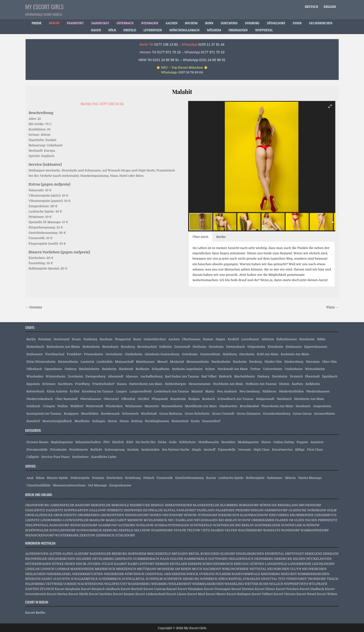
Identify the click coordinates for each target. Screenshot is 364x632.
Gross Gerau (302, 414)
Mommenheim (198, 362)
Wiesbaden (35, 376)
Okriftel (143, 399)
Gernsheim (114, 354)
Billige (300, 450)
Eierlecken (115, 478)
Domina (98, 478)
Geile (173, 442)
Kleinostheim (68, 362)
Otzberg (71, 369)
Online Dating (284, 442)
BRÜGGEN (180, 554)
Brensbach (110, 347)
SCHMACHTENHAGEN (172, 525)
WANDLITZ (272, 530)
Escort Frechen (287, 589)
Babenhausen (287, 339)
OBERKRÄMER (263, 520)
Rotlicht (96, 450)
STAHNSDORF (162, 530)
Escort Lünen (176, 594)
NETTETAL (258, 569)
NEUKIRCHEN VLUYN (284, 569)
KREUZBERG (279, 515)
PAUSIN (311, 520)
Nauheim (240, 362)
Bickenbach (35, 347)
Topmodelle (227, 450)
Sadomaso (275, 478)
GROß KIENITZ (65, 515)
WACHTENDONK (90, 584)
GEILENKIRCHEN (61, 559)
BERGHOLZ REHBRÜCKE (130, 505)
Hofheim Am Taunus (261, 384)
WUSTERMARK (67, 535)
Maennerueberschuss (69, 485)
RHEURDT (289, 574)
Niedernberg (294, 362)
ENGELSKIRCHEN (250, 554)
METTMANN (147, 569)
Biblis (321, 339)
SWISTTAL (269, 579)
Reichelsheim (89, 369)
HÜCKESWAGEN (38, 564)
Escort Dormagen (217, 589)
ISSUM (81, 564)
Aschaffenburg (151, 376)
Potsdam (45, 339)
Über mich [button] (200, 237)
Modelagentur (248, 442)
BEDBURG (120, 554)
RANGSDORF (59, 525)
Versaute (245, 450)
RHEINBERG (270, 574)
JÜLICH (107, 564)
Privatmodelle (37, 450)
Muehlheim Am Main (201, 406)
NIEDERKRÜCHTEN (88, 574)
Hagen (220, 339)
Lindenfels (105, 362)
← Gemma (34, 307)
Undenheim (294, 369)
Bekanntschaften (88, 442)
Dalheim (166, 347)
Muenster (152, 406)
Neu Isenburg (250, 391)
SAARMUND (108, 525)
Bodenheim (91, 347)
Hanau (122, 384)
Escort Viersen (285, 594)
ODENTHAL (154, 574)
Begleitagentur (62, 442)
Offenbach (34, 369)
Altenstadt (116, 376)
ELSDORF (228, 554)
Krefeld (233, 339)
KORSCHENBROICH (218, 564)
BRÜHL (194, 554)
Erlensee (49, 384)
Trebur (255, 369)
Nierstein (313, 362)
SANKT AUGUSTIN (55, 579)
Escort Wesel (306, 594)
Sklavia (290, 478)
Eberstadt (312, 376)
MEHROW (135, 520)
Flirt (106, 442)
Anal (30, 478)
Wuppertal (123, 339)
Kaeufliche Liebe (104, 457)
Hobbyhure (187, 442)
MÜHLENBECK (155, 520)
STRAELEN (251, 579)
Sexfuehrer (80, 457)
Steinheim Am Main (309, 399)
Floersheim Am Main (277, 406)
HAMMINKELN (196, 559)
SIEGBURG (191, 579)
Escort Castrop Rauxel (160, 589)
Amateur (317, 442)
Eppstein (33, 384)
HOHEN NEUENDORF (166, 515)
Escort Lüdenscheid (150, 594)
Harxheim (247, 354)
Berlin (31, 339)
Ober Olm (330, 362)
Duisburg (90, 339)
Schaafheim (161, 369)
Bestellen (228, 442)
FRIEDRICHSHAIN (250, 510)
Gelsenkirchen (155, 339)
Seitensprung (115, 450)
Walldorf (77, 406)
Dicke (162, 442)
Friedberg (82, 384)
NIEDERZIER (114, 574)
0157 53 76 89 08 (191, 72)
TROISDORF (317, 579)
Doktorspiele (80, 478)
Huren (266, 442)
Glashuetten (228, 406)
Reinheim (109, 369)
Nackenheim (221, 362)
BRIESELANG (288, 505)
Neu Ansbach (227, 391)
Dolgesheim (256, 347)
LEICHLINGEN (323, 564)
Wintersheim (55, 376)
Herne (113, 421)
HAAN (165, 559)
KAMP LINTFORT (141, 564)
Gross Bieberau (171, 414)
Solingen (99, 421)
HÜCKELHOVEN (319, 559)
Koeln (195, 421)
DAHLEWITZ (35, 510)
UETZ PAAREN (213, 530)
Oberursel (111, 399)
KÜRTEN (257, 564)
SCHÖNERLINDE (267, 525)
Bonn (137, 339)
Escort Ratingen (239, 594)
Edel (130, 442)
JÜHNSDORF (207, 515)
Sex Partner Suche (176, 450)
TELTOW (193, 530)
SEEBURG (110, 530)
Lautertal (87, 362)
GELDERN (84, 559)
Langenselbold (140, 391)
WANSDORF (290, 530)
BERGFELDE (101, 505)
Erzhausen (35, 354)
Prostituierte (79, 450)
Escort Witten (327, 594)
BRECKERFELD (159, 554)
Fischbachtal (55, 354)
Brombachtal (147, 347)
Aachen (174, 339)
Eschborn (65, 384)
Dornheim (280, 376)
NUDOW (244, 520)
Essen (76, 339)
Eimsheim (275, 347)
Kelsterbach (35, 391)
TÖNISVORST (296, 579)
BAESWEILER (100, 554)
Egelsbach (330, 376)
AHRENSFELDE (62, 505)
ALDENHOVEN (37, 554)
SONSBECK (209, 579)
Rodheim (142, 369)
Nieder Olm (273, 362)
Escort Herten (57, 594)
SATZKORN (127, 525)
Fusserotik (165, 478)
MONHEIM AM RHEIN (174, 569)
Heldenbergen (175, 384)
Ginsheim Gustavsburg (162, 354)
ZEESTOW (87, 535)
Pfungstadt (160, 399)
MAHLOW (97, 520)
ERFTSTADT (295, 554)
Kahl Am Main (268, 354)
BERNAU (158, 505)
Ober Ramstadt (66, 399)
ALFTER (55, 554)
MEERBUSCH (105, 569)
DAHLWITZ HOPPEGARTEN (67, 510)
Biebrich (225, 376)
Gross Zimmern (249, 414)
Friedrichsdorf (103, 384)
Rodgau (194, 399)
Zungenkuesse (120, 485)
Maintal (197, 391)
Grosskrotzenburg (277, 414)
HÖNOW (190, 515)
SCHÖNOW (311, 525)
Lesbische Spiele (231, 478)
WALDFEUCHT (116, 584)
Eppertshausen (316, 347)
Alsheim (268, 339)
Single (197, 450)
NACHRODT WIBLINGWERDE (226, 569)
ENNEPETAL (275, 554)
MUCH (197, 569)
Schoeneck (130, 414)
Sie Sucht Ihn (146, 442)
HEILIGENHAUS (241, 559)
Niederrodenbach (40, 399)
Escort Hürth (78, 594)
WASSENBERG (139, 584)
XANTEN (32, 589)
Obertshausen (91, 399)
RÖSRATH (33, 579)
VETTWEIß (54, 584)
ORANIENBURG (38, 505)
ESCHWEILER (36, 559)
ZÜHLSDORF (125, 535)
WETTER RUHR (256, 584)
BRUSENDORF (310, 505)
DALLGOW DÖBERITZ (106, 510)
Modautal (177, 362)
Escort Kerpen (124, 594)
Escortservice (282, 450)
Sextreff (209, 450)
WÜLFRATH (318, 584)
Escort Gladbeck (312, 589)
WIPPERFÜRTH (296, 584)
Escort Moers (216, 594)
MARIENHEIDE (82, 569)
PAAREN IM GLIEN (290, 520)
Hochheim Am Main (228, 384)
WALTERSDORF (250, 530)
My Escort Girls (45, 7)
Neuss (124, 421)
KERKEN (162, 564)
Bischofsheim (245, 376)
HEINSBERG (264, 559)
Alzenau (132, 376)
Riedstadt (126, 369)
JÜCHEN (94, 564)
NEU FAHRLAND (181, 520)
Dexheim (199, 347)
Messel (162, 362)
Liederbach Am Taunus (171, 391)
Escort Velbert (262, 594)
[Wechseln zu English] (330, 7)
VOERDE (70, 584)
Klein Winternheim (41, 362)
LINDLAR (33, 569)
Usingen (49, 406)
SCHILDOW (145, 525)
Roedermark (110, 414)
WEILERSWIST (180, 584)
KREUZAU (242, 564)
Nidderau (269, 391)
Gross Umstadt (223, 414)
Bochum (106, 339)
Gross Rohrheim (197, 414)
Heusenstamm (200, 384)
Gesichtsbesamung (189, 478)
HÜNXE (58, 564)
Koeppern (71, 414)
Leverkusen (250, 339)
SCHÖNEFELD (201, 525)
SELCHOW (142, 530)
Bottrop (137, 421)
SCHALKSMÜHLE (84, 579)
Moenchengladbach (57, 421)
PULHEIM (223, 574)
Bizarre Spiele (58, 478)
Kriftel (75, 391)
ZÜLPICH (47, 589)
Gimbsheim (134, 354)
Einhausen (294, 347)
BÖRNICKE (268, 505)
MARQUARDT (116, 520)
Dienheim (216, 347)
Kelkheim (313, 384)
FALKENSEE (225, 510)
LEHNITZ (33, 520)
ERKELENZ (313, 554)
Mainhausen (145, 362)
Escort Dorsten (243, 589)
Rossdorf (33, 421)
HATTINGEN (218, 559)
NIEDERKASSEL (59, 574)
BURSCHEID (210, 554)
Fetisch (149, 478)
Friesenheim (94, 354)
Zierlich (118, 442)
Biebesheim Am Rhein (63, 347)
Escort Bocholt (132, 589)
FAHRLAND (206, 510)
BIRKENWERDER (179, 505)
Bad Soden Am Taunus (182, 376)
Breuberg (128, 347)
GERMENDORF (276, 510)
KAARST (121, 564)
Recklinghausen (157, 421)
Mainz (210, 391)
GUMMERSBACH (146, 559)
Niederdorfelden (291, 391)
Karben (297, 384)
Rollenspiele (255, 478)
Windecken (114, 406)
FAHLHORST (186, 510)
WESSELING (234, 584)
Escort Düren (265, 589)
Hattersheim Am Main (146, 384)
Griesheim (190, 354)
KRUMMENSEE (302, 515)
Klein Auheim (57, 391)
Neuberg (256, 362)
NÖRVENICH (135, 574)
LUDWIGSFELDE (76, 520)
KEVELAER (178, 564)
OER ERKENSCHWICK (181, 574)
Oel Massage (97, 485)
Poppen (302, 442)
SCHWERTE (173, 579)
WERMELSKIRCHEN (208, 584)
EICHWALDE (153, 510)
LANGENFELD (276, 564)
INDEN (70, 564)
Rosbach (209, 399)
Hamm (208, 339)
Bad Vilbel (209, 376)
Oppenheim (53, 369)
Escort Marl (196, 594)
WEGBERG (159, 584)
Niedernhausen (318, 391)
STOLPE (180, 530)
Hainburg (230, 354)
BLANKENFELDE (206, 505)
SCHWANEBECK (89, 530)
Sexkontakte (151, 450)
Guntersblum (210, 354)
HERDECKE (283, 559)
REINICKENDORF (84, 525)
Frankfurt (74, 354)
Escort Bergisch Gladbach (100, 589)
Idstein (284, 384)
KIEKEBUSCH (229, 515)
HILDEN (299, 559)
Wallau (63, 406)
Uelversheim (273, 369)
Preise (37, 23)
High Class (261, 450)
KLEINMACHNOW (254, 515)
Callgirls (33, 457)
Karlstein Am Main (295, 354)
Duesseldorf (211, 421)
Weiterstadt (94, 406)
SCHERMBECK (110, 579)
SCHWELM (154, 579)
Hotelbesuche (209, 442)
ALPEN (68, 554)
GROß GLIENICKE (39, 515)
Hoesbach (303, 406)
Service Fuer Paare (55, 457)
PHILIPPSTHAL (37, 525)
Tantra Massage (310, 478)
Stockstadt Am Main (233, 369)
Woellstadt (149, 414)
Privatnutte (58, 450)
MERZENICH (126, 569)
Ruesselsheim (172, 406)
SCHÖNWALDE (37, 530)
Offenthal (128, 399)
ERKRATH (331, 554)
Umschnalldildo (39, 485)
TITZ (282, 579)
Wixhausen (134, 406)
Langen (121, 391)
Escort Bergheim (67, 589)
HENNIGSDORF (137, 515)
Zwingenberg (95, 376)
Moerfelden (90, 414)
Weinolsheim (315, 369)
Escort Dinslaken (190, 589)
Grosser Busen (38, 442)
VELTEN (231, 530)
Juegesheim (322, 406)
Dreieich (296, 376)
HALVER (177, 559)
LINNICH (48, 569)
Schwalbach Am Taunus (235, 399)
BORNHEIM (137, 554)
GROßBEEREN (89, 515)
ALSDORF (81, 554)
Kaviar (211, 478)
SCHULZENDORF (62, 530)
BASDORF (83, 505)
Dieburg (263, 376)
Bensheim (307, 339)
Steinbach (284, 399)
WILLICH (276, 584)
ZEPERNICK (105, 535)
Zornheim (75, 376)
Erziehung (133, 478)
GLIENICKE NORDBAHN (307, 510)
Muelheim (82, 421)
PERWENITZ (327, 520)
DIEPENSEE (133, 510)
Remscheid (180, 421)
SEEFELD (126, 530)
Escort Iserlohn (101, 594)
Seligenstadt (265, 399)
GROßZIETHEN (112, 515)
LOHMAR (62, 569)
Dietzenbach (235, 347)
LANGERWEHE (299, 564)
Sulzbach (33, 406)
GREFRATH (123, 559)
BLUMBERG (229, 505)
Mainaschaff (124, 362)
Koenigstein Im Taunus (44, 414)
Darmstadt (182, 347)
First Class (315, 450)
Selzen (210, 369)
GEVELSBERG (103, 559)
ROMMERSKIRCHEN (314, 574)
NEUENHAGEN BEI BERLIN (216, 520)
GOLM (332, 510)
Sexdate (133, 450)
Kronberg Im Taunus (97, 391)
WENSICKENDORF (40, 535)
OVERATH (207, 574)
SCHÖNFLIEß (292, 525)
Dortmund (61, 339)
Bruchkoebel (249, 406)
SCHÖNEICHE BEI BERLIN (233, 525)
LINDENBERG (51, 520)
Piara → (333, 307)
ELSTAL (170, 510)
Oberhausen (191, 339)
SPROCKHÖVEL (230, 579)
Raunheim (178, 399)
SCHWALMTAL (134, 579)
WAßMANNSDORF (315, 530)
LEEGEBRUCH (325, 515)
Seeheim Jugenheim (187, 369)
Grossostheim (325, 414)
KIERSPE (195, 564)
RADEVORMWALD (246, 574)
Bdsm (40, 478)
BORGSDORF (249, 505)
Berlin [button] (221, 237)
